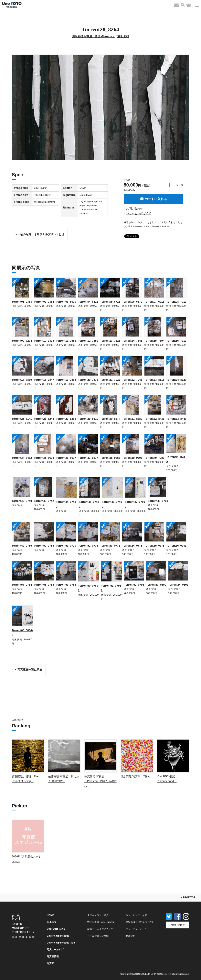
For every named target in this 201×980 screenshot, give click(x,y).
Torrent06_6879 (132, 302)
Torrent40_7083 (154, 458)
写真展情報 (53, 956)
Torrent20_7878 (88, 380)
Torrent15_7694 (154, 341)
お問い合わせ (134, 208)
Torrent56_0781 (176, 546)
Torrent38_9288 (110, 458)
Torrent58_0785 (44, 585)
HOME (50, 915)
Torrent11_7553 (66, 341)
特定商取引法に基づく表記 (140, 922)
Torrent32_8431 (154, 419)
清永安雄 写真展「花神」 (136, 776)
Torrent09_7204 (22, 341)
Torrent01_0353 (22, 302)
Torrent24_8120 (176, 380)
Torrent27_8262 (66, 419)
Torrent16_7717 (176, 341)
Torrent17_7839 (22, 380)
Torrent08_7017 (176, 302)
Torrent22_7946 (132, 380)
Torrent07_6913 (154, 302)
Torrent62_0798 (134, 585)
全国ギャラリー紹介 (98, 915)
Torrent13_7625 (110, 341)
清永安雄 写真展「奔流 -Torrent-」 (94, 36)
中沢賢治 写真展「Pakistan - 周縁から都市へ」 (100, 781)
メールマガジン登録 (98, 936)
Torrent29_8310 (88, 419)
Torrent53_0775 (110, 546)
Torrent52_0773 (88, 546)
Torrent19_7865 (66, 380)
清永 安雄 (123, 36)
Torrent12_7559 (88, 341)
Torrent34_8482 (22, 458)
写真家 (50, 963)
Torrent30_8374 (110, 419)
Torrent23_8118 (154, 380)
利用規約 (131, 936)
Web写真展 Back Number (101, 922)
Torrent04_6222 (88, 302)
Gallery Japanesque (58, 936)
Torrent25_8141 (22, 419)
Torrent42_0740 (22, 501)
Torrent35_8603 (44, 458)
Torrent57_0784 (22, 585)
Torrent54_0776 (132, 546)
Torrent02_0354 (44, 302)
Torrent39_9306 (132, 458)
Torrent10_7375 (44, 341)
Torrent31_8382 (132, 419)
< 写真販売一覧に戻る (29, 670)
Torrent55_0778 (154, 546)
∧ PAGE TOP (188, 897)
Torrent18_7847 (44, 380)
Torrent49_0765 (22, 546)
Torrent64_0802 (178, 585)
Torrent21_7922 (110, 380)
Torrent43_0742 (44, 501)
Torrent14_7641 (132, 341)
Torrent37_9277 (88, 458)
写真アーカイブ (55, 950)
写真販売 (52, 922)
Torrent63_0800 (156, 585)
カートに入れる (153, 199)
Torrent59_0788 (66, 585)
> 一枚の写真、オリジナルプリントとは (40, 234)
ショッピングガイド (139, 213)
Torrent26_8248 (44, 419)
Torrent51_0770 (66, 546)
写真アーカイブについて (100, 929)
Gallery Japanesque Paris (61, 943)
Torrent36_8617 (66, 458)
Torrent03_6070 (66, 302)
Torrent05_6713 (110, 302)
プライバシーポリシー (138, 929)
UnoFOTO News (56, 929)
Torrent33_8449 (176, 419)
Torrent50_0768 (44, 546)
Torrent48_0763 (158, 501)
